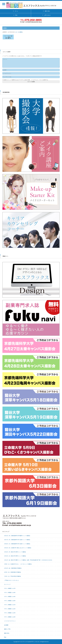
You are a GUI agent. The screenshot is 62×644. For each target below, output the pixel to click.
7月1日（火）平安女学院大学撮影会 (13, 576)
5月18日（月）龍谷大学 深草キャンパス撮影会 (15, 552)
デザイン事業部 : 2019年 (10, 597)
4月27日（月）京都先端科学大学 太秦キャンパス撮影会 (17, 540)
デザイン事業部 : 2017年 (10, 588)
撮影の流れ (7, 633)
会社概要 (6, 625)
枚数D (21, 32)
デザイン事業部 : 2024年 (10, 617)
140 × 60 (17, 32)
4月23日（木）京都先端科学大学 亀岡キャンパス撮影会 (17, 536)
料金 (5, 637)
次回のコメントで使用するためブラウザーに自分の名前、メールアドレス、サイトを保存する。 (26, 80)
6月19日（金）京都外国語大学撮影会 (13, 568)
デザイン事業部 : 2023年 (10, 613)
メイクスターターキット (10, 621)
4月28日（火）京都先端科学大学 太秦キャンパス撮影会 (17, 544)
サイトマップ (7, 584)
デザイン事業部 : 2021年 (10, 605)
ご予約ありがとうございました (11, 580)
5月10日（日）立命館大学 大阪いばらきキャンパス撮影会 (18, 548)
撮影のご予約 (7, 629)
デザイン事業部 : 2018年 (10, 592)
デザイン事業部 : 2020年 (10, 601)
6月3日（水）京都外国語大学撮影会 (13, 572)
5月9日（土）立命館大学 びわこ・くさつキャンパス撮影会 (18, 564)
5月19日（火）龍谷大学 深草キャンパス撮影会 (15, 556)
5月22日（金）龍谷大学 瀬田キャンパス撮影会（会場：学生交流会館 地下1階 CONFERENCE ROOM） (28, 560)
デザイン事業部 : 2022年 (10, 609)
